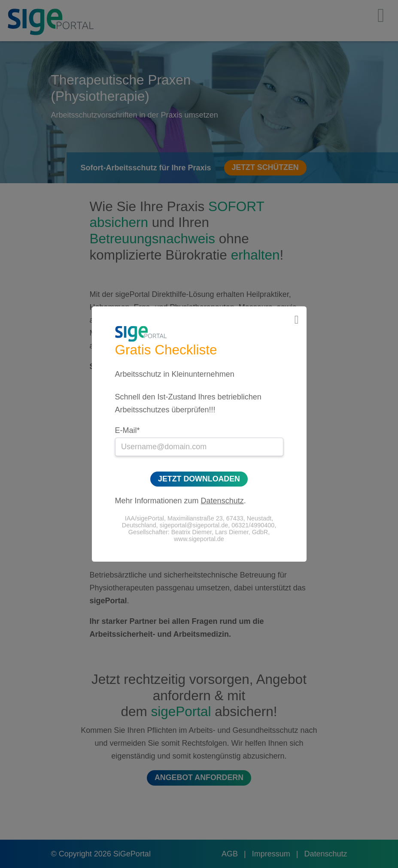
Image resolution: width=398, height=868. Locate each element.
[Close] (297, 320)
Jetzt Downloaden (199, 479)
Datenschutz (222, 501)
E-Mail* (128, 430)
